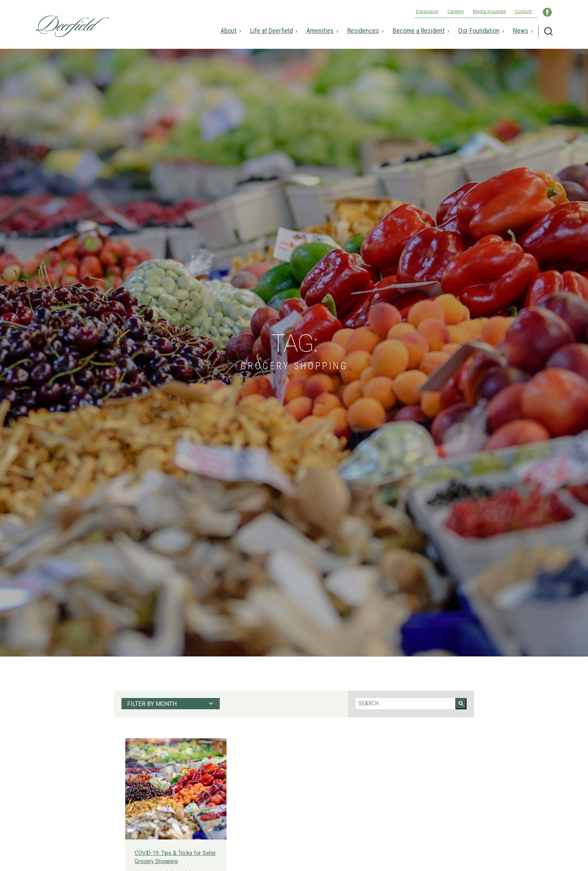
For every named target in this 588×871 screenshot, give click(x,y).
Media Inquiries (489, 11)
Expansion (427, 11)
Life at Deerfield (271, 31)
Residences (363, 31)
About (229, 31)
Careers (456, 11)
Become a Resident (419, 31)
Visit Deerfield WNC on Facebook (547, 12)
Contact (523, 11)
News (521, 31)
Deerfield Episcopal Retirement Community (72, 26)
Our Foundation (479, 31)
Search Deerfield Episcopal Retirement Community (548, 31)
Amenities (320, 31)
